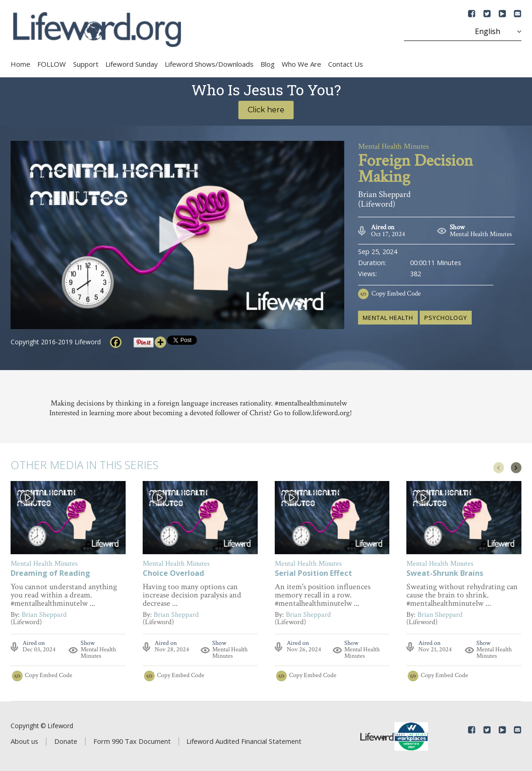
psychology (446, 318)
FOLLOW (52, 64)
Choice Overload (173, 574)
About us (24, 741)
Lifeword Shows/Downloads (209, 64)
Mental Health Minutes (481, 234)
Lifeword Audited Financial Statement (244, 741)
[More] (160, 342)
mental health (388, 318)
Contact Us (346, 64)
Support (86, 64)
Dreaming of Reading (50, 574)
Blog (268, 64)
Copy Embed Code (396, 293)
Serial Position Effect (313, 574)
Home (20, 64)
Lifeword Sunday (132, 64)
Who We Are (301, 64)
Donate (66, 741)
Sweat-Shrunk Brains (445, 574)
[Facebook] (116, 342)
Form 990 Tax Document (132, 741)
